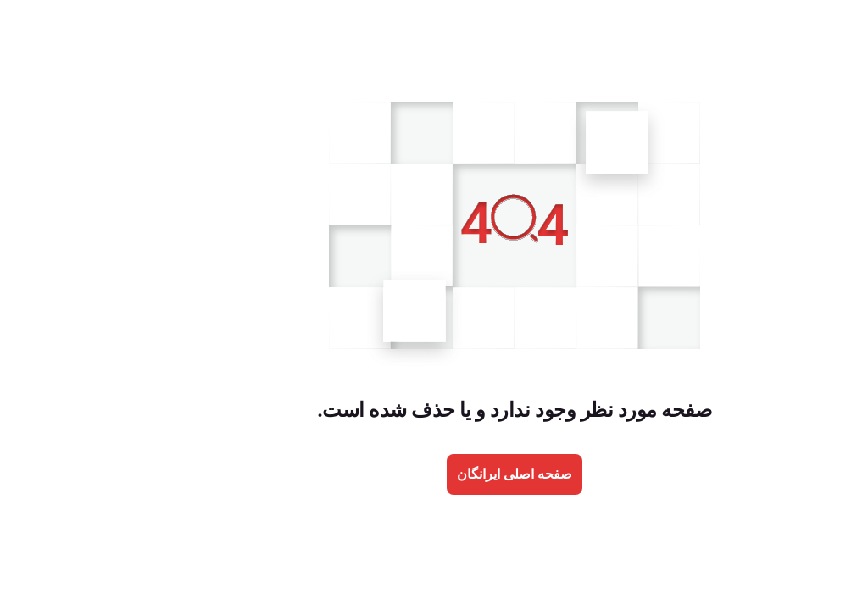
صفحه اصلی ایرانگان (434, 474)
